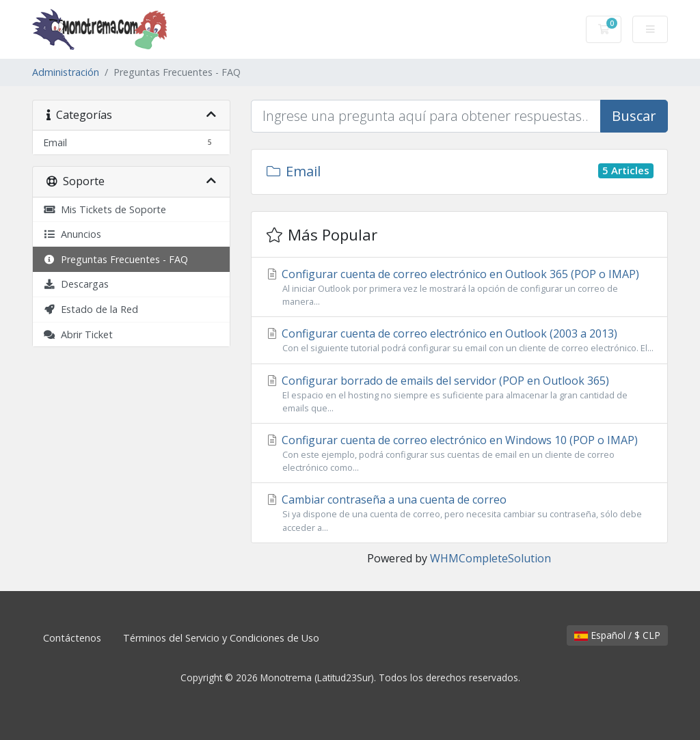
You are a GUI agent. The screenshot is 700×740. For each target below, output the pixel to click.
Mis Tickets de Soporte (105, 209)
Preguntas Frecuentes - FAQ (116, 259)
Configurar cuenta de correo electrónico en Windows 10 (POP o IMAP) (459, 453)
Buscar (634, 116)
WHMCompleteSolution (490, 558)
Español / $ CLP (617, 635)
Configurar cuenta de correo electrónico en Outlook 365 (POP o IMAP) (459, 287)
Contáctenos (72, 638)
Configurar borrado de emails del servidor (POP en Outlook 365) (459, 394)
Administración (66, 72)
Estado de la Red (91, 309)
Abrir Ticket (78, 334)
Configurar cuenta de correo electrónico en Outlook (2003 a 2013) (459, 340)
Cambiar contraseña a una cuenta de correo (459, 513)
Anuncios (72, 234)
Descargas (76, 284)
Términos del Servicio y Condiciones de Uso (221, 638)
